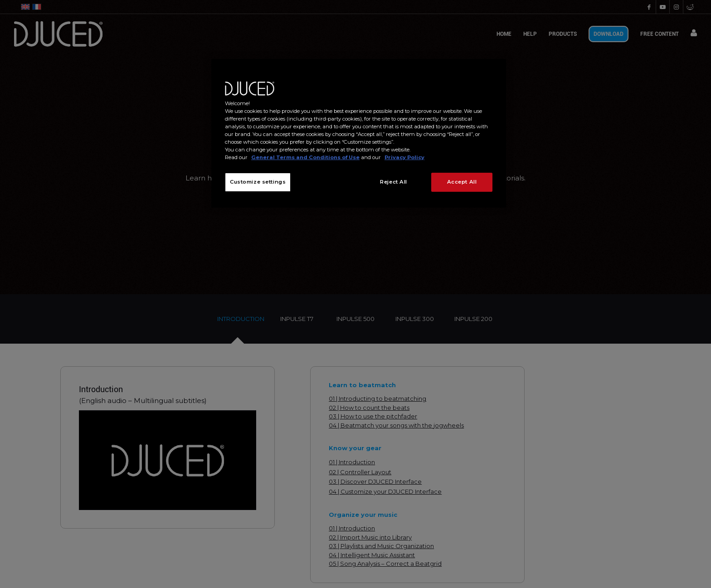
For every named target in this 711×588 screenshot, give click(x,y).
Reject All (394, 182)
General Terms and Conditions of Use (305, 157)
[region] (359, 133)
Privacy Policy (404, 157)
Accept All (462, 182)
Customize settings (258, 182)
